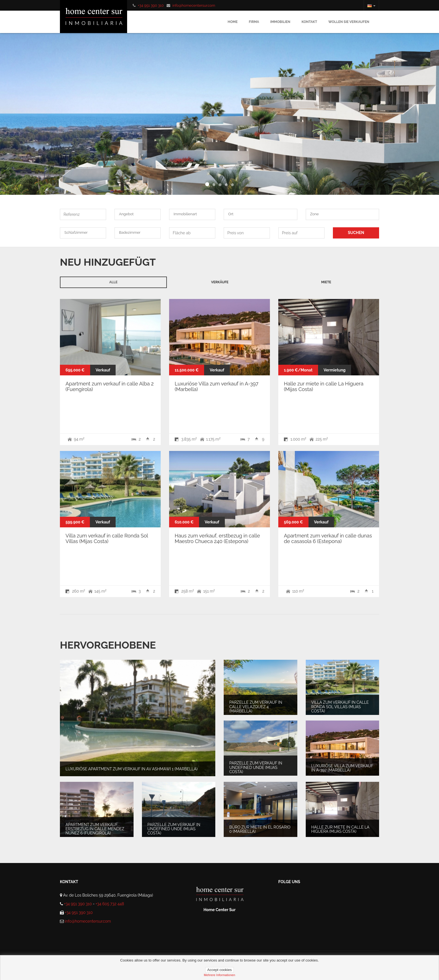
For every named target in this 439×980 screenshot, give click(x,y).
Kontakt (309, 22)
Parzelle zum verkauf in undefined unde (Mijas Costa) (256, 767)
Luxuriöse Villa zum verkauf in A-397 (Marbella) (217, 386)
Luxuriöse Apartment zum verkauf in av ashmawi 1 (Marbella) (131, 769)
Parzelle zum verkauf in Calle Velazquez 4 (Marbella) (256, 707)
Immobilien (280, 22)
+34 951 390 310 (151, 5)
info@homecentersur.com (194, 5)
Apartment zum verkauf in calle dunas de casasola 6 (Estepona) (328, 538)
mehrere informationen (219, 975)
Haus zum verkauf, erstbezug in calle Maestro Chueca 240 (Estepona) (217, 538)
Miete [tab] (326, 282)
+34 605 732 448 (110, 904)
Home (233, 22)
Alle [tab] (113, 282)
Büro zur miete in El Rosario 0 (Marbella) (260, 829)
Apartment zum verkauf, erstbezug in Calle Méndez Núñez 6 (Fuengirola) (95, 829)
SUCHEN (356, 233)
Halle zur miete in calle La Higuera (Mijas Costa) (324, 386)
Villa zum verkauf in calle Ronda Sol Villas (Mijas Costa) (107, 538)
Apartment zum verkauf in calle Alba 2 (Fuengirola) (110, 386)
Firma (254, 22)
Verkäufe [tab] (220, 282)
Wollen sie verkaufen (349, 22)
